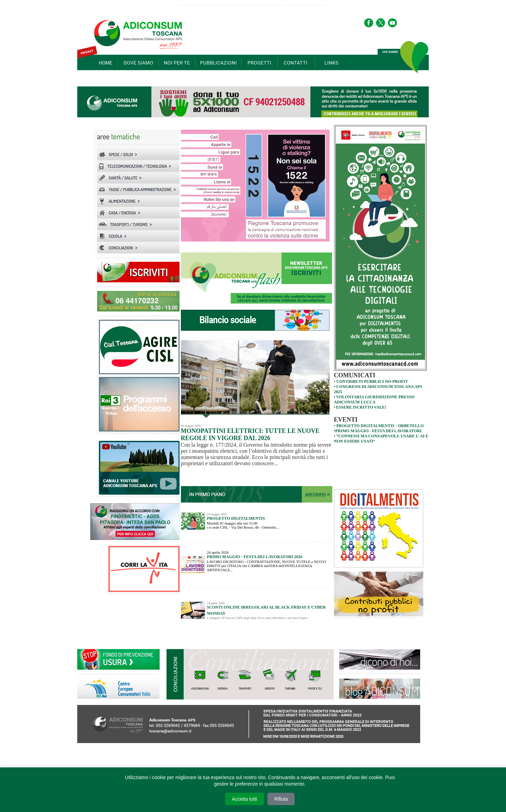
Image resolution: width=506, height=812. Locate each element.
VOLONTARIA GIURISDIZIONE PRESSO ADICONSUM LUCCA (374, 399)
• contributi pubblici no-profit (371, 381)
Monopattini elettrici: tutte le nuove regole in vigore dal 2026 (250, 434)
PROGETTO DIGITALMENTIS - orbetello (380, 426)
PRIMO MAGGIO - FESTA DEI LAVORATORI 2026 (255, 557)
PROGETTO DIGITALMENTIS (236, 518)
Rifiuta (281, 799)
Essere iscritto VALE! (361, 407)
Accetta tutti (245, 799)
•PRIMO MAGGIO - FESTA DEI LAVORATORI (378, 431)
